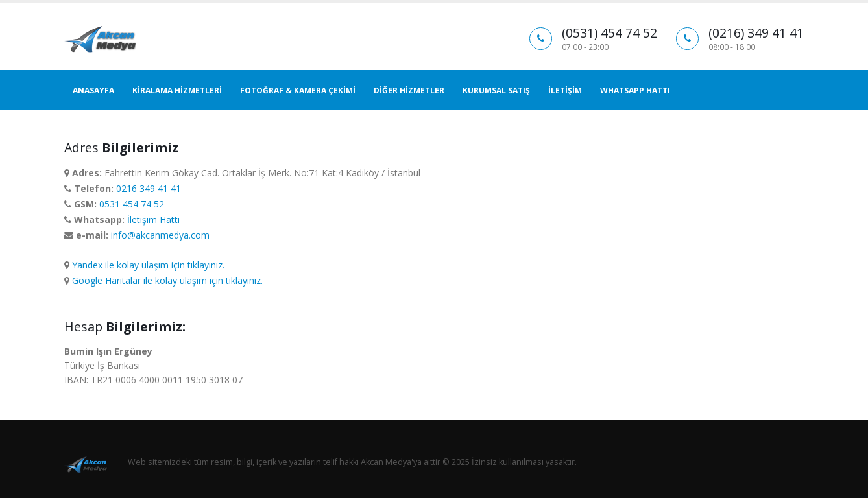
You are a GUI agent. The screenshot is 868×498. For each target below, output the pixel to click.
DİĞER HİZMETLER (409, 90)
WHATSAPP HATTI (635, 90)
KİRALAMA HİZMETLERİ (177, 90)
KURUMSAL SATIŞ (496, 90)
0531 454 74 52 (132, 204)
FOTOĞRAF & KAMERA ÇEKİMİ (298, 90)
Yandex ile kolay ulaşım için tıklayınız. (148, 265)
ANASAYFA (93, 90)
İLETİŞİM (565, 90)
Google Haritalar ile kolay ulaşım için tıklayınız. (167, 280)
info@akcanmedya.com (160, 235)
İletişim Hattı (153, 219)
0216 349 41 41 (149, 188)
